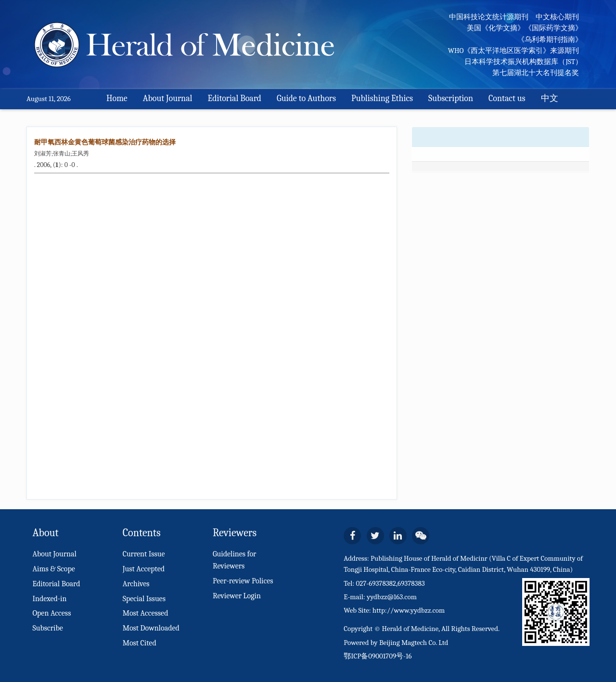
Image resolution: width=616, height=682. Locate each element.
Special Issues (144, 599)
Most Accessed (146, 613)
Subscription (451, 98)
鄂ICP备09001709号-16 (378, 656)
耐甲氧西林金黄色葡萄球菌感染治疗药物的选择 (105, 142)
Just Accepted (144, 569)
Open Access (51, 613)
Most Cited (140, 643)
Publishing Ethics (382, 98)
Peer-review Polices (243, 581)
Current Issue (144, 554)
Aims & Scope (53, 569)
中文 (550, 98)
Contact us (507, 98)
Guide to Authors (306, 98)
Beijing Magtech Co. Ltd (414, 643)
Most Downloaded (151, 628)
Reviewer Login (237, 596)
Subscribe (47, 628)
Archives (136, 584)
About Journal (168, 98)
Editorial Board (235, 98)
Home (117, 98)
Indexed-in (49, 599)
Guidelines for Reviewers (235, 560)
